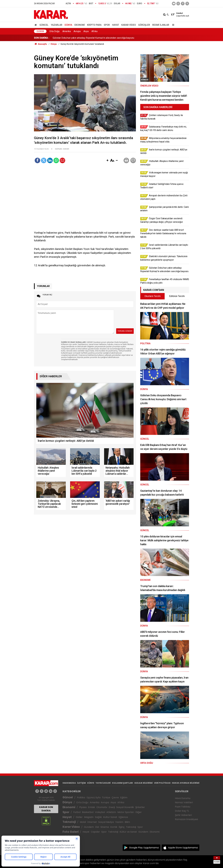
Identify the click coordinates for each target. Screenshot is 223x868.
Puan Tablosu (183, 807)
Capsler (95, 832)
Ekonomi (80, 25)
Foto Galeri (71, 832)
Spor (107, 25)
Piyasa (83, 807)
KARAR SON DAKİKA (46, 809)
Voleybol (100, 812)
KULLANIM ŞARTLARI (122, 783)
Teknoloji (69, 822)
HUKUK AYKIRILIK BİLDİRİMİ (186, 783)
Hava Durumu (183, 798)
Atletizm (111, 812)
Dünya (68, 25)
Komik (114, 827)
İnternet (92, 822)
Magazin (89, 817)
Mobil (83, 822)
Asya (86, 31)
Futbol (77, 812)
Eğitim (124, 798)
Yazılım (119, 822)
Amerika (67, 31)
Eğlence (123, 817)
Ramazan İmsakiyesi (186, 819)
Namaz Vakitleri (184, 802)
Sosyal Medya (106, 822)
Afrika (94, 31)
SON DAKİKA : (42, 38)
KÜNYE (91, 783)
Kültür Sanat (110, 817)
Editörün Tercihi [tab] (177, 296)
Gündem (89, 827)
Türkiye (106, 798)
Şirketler (140, 807)
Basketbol (88, 812)
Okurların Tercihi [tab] (153, 296)
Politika (81, 798)
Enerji (112, 807)
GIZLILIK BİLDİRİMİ (143, 783)
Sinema (105, 827)
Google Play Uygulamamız (144, 848)
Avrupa (77, 31)
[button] (107, 161)
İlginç (122, 827)
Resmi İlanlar (161, 25)
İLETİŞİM (82, 783)
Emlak (91, 807)
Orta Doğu (54, 31)
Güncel (44, 25)
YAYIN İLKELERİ (103, 783)
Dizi (97, 827)
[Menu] (172, 25)
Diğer (139, 812)
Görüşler (144, 25)
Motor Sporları (126, 812)
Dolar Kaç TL (182, 811)
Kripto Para (94, 25)
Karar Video (129, 25)
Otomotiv (102, 807)
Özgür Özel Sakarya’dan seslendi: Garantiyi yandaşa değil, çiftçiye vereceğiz (91, 38)
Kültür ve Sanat (128, 832)
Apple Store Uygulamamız (183, 848)
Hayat (116, 25)
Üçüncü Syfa (93, 798)
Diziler (79, 817)
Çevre (115, 798)
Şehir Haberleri (183, 815)
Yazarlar (57, 25)
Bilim (127, 822)
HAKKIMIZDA (69, 783)
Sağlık (98, 817)
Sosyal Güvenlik (125, 807)
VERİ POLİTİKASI (162, 783)
